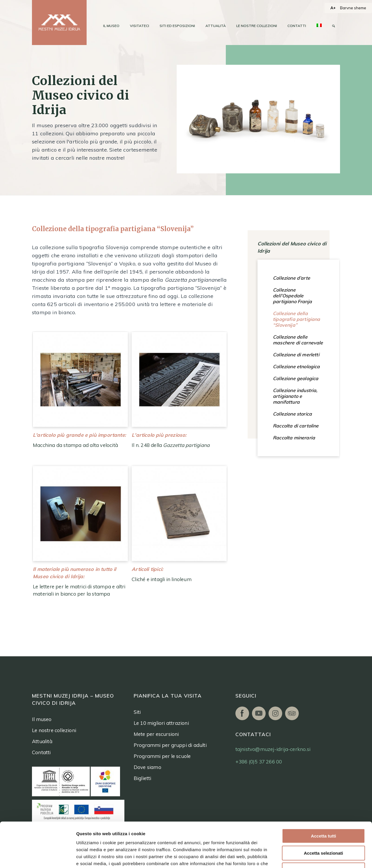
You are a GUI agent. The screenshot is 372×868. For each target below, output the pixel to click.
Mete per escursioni (156, 734)
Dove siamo (147, 767)
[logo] (59, 23)
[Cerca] (333, 26)
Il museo (42, 719)
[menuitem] (111, 26)
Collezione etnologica (296, 366)
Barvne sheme (353, 8)
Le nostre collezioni (54, 730)
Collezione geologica (296, 378)
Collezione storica (292, 414)
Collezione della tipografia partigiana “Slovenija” (297, 319)
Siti (137, 712)
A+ (333, 8)
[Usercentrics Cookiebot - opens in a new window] (38, 857)
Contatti (41, 752)
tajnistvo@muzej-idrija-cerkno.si (273, 749)
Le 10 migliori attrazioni (161, 723)
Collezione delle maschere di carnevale (298, 340)
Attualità (42, 741)
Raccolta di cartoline (296, 426)
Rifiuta (324, 825)
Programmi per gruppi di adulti (170, 745)
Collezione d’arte (291, 278)
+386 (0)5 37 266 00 (259, 762)
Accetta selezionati (323, 808)
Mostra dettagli (305, 857)
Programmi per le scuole (162, 756)
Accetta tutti (324, 791)
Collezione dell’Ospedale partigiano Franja (292, 296)
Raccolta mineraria (294, 438)
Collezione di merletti (296, 355)
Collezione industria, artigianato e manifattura (295, 396)
